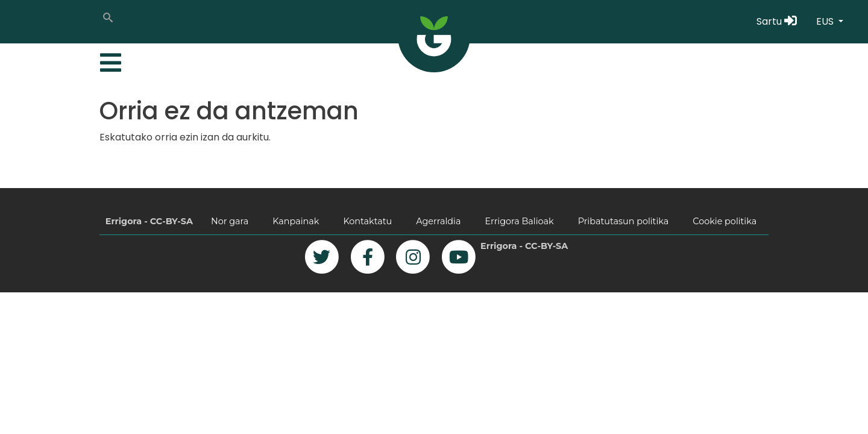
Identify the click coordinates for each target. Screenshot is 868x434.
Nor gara (230, 221)
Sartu (777, 21)
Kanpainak (296, 221)
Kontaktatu (367, 221)
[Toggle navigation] (109, 60)
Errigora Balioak (519, 221)
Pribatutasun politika (624, 221)
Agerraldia (438, 221)
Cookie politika (725, 221)
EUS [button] (826, 21)
